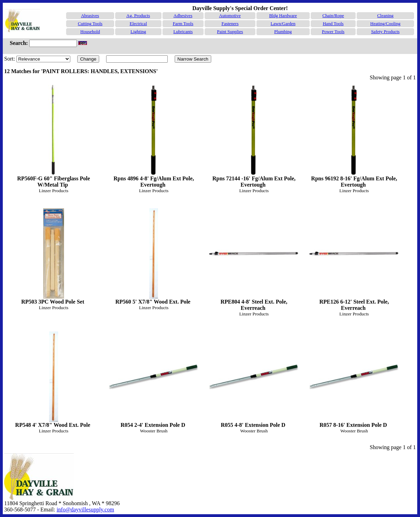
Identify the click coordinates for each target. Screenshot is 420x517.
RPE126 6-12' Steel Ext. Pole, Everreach (354, 260)
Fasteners (230, 23)
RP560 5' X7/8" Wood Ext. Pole (154, 256)
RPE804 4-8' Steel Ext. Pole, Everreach (254, 260)
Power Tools (333, 32)
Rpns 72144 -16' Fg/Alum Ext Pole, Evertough (254, 136)
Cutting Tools (90, 23)
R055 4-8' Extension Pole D (254, 380)
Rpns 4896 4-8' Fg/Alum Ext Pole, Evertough (154, 136)
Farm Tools (183, 23)
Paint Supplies (230, 32)
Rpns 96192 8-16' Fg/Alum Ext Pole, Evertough (354, 136)
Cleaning (385, 15)
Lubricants (183, 32)
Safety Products (385, 32)
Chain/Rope (333, 15)
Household (90, 32)
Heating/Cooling (385, 23)
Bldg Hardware (283, 15)
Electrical (138, 23)
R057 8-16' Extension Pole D (354, 380)
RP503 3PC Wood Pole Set (54, 256)
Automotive (230, 15)
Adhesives (183, 15)
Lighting (138, 32)
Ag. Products (138, 15)
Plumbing (283, 32)
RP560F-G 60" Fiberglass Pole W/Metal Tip (54, 136)
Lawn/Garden (283, 23)
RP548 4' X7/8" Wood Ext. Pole (54, 380)
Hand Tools (333, 23)
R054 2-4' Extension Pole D (154, 380)
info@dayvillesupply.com (85, 510)
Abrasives (90, 15)
